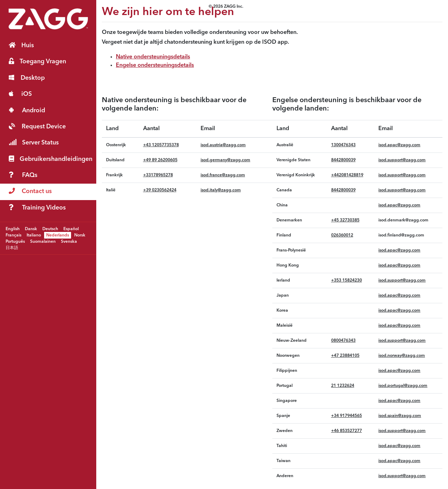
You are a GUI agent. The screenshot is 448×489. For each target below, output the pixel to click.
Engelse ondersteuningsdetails (155, 65)
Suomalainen (43, 241)
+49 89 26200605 (160, 160)
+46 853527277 (346, 431)
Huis (21, 45)
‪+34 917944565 (346, 416)
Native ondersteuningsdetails (153, 57)
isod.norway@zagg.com (402, 356)
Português (15, 241)
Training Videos (37, 208)
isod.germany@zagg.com (225, 160)
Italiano (34, 235)
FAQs (23, 175)
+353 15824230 (346, 281)
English (13, 229)
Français (13, 235)
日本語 (12, 248)
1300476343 (343, 145)
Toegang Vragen (37, 61)
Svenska (69, 241)
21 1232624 (343, 386)
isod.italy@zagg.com (221, 190)
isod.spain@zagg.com (400, 416)
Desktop (27, 78)
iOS (20, 94)
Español (71, 229)
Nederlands (58, 235)
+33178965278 (158, 175)
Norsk (80, 235)
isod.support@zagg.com (402, 160)
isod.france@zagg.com (223, 175)
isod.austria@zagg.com (223, 145)
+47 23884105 (345, 356)
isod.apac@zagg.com (399, 145)
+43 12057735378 (161, 145)
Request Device (37, 126)
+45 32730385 (345, 220)
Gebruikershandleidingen (51, 159)
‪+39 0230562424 (160, 190)
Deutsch (50, 229)
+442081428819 (347, 175)
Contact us (30, 191)
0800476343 (343, 341)
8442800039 (343, 160)
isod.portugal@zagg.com (403, 386)
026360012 (342, 235)
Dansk (31, 229)
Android (27, 110)
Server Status (34, 143)
